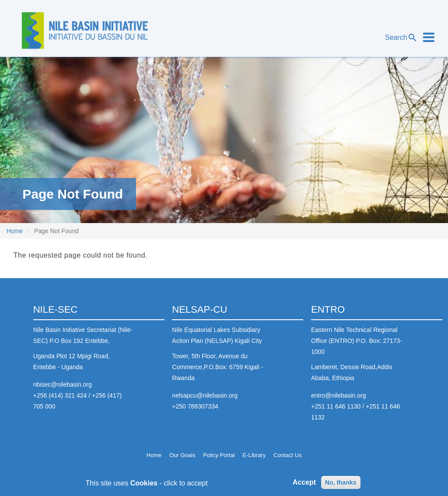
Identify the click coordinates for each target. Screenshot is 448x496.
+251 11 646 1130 (336, 406)
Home (15, 231)
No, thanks (341, 485)
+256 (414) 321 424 (60, 395)
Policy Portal (219, 455)
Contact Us (287, 455)
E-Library (254, 455)
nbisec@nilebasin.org (63, 384)
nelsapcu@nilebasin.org (205, 395)
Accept (304, 485)
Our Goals (182, 455)
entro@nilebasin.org (339, 395)
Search (401, 38)
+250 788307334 (195, 406)
